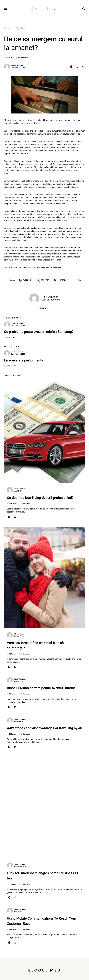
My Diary (20, 28)
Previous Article (15, 318)
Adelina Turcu (19, 634)
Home (7, 28)
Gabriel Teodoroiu (17, 66)
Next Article (11, 347)
